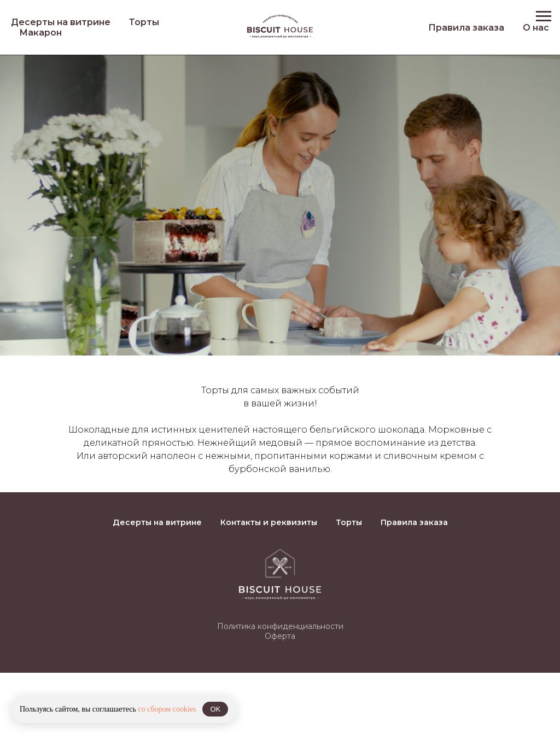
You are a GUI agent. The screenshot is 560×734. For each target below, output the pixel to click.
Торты (144, 22)
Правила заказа (466, 28)
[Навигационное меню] (544, 16)
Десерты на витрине (61, 22)
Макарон (40, 33)
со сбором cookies (167, 709)
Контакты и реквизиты (269, 522)
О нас (536, 28)
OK (215, 709)
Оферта (280, 636)
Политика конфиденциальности (280, 626)
